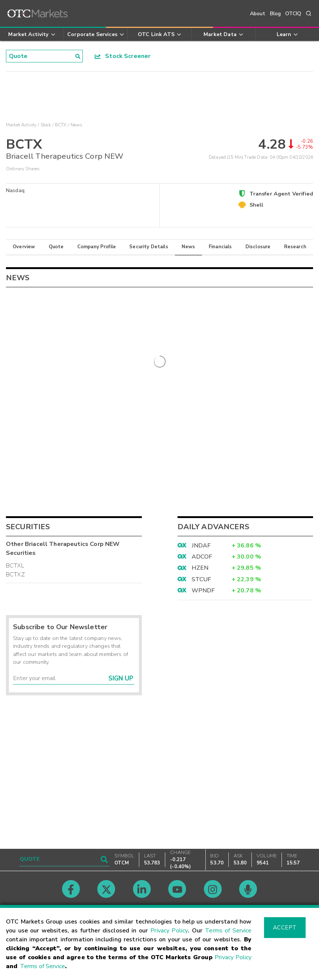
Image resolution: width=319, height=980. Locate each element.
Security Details (149, 247)
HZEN (200, 658)
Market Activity (21, 125)
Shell (257, 205)
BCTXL (15, 656)
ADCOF (202, 647)
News (188, 247)
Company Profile (97, 247)
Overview (24, 247)
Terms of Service (228, 931)
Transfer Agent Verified (281, 194)
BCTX (61, 125)
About (258, 14)
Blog (276, 14)
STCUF (201, 669)
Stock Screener (123, 56)
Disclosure (258, 247)
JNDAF (201, 635)
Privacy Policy (169, 931)
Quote (56, 247)
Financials (220, 247)
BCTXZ (15, 664)
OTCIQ (293, 14)
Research (295, 247)
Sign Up (121, 768)
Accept (285, 928)
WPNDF (203, 680)
